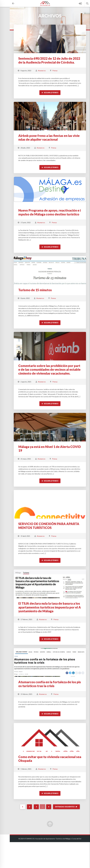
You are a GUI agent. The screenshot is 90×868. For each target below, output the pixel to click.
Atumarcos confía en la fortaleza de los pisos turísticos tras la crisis (54, 707)
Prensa (63, 74)
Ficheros (9, 57)
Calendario (9, 22)
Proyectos (9, 30)
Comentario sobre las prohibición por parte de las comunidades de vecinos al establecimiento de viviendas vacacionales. (54, 384)
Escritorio (9, 4)
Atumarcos (50, 74)
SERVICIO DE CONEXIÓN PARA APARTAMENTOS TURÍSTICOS (54, 547)
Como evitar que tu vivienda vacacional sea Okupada (54, 782)
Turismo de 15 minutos (43, 300)
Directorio (9, 39)
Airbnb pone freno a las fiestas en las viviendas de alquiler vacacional (53, 144)
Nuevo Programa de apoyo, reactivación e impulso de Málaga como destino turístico (54, 220)
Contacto (9, 74)
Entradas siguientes (71, 833)
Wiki (9, 48)
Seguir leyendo (54, 99)
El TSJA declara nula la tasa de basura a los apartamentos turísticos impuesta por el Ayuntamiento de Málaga (54, 631)
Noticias (9, 65)
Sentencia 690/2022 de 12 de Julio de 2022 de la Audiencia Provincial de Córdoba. (54, 62)
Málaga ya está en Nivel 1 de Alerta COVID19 (54, 467)
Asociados (9, 13)
